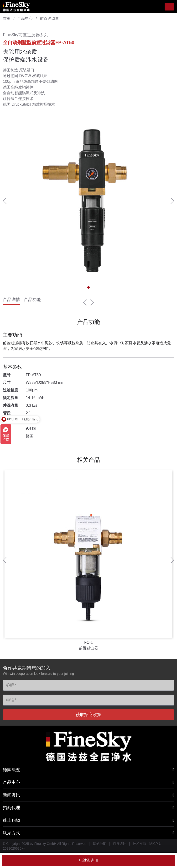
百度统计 (120, 844)
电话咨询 (88, 860)
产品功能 (32, 300)
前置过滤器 (49, 18)
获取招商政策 (88, 715)
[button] (5, 201)
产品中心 (25, 18)
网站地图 (100, 844)
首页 (7, 18)
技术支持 (140, 844)
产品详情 (11, 300)
